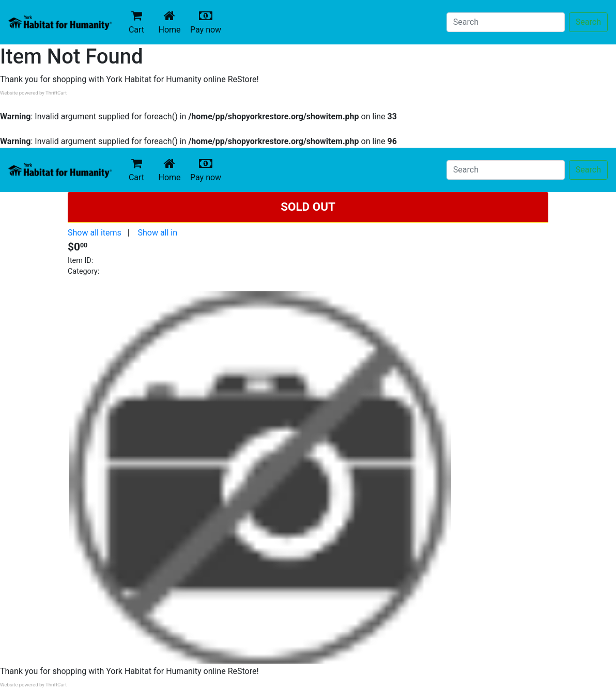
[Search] (506, 22)
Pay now (208, 22)
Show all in (157, 233)
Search (588, 22)
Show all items (95, 233)
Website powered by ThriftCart (33, 93)
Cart (136, 22)
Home (172, 22)
